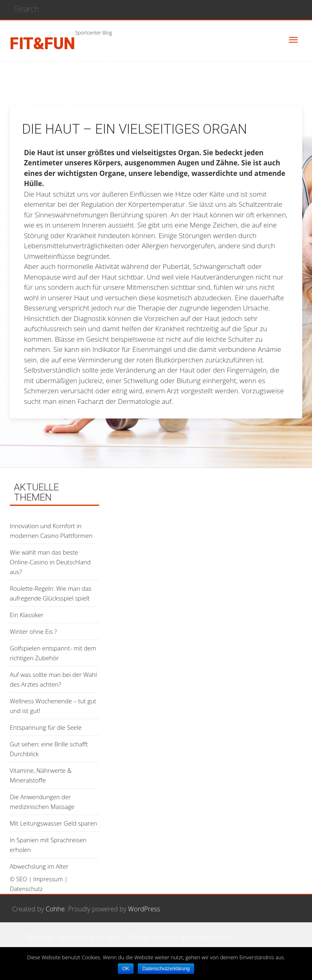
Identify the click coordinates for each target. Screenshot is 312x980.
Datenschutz (26, 889)
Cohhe (55, 909)
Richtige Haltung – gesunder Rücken (180, 937)
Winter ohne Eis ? (33, 631)
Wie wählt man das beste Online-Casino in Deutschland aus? (50, 562)
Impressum (48, 879)
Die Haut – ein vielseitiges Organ (73, 937)
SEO (22, 879)
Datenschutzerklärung (166, 969)
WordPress (144, 909)
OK (126, 969)
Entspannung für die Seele (46, 727)
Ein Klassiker (27, 615)
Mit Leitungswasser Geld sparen (53, 823)
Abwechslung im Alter (39, 866)
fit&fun (42, 44)
